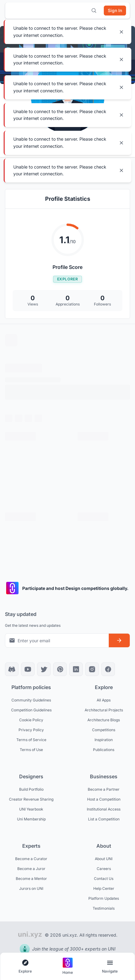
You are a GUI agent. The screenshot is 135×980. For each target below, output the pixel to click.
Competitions (104, 730)
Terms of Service (31, 740)
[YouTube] (28, 669)
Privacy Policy (31, 730)
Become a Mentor (31, 879)
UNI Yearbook (31, 809)
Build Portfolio (31, 789)
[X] (44, 669)
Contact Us (104, 879)
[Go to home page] (67, 967)
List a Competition (104, 819)
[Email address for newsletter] (57, 640)
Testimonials (104, 908)
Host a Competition (104, 799)
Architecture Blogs (104, 720)
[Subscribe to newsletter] (119, 640)
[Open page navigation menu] (110, 967)
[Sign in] (115, 11)
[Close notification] (121, 32)
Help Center (104, 888)
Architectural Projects (104, 710)
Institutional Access (104, 809)
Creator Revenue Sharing (31, 799)
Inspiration (104, 740)
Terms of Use (31, 750)
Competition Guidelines (31, 710)
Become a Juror (31, 869)
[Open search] (94, 11)
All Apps (104, 700)
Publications (104, 750)
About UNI (104, 859)
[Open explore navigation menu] (25, 967)
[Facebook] (108, 669)
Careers (104, 869)
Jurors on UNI (31, 888)
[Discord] (12, 669)
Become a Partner (104, 789)
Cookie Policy (31, 720)
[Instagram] (92, 669)
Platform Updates (104, 898)
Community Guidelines (31, 700)
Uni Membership (31, 819)
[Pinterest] (60, 669)
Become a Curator (31, 859)
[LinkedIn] (76, 669)
